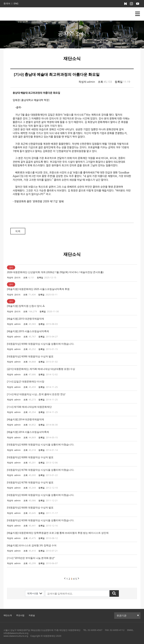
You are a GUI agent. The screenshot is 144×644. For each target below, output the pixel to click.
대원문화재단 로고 (20, 14)
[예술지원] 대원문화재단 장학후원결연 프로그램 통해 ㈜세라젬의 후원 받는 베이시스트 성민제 (58, 533)
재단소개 (8, 615)
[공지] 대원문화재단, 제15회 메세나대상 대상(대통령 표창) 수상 (41, 369)
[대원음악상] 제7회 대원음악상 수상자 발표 (30, 482)
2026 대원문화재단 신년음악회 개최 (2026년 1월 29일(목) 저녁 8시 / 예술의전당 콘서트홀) (55, 272)
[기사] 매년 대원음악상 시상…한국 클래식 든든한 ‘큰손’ (36, 394)
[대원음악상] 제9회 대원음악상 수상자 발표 (30, 356)
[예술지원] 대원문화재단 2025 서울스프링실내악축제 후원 (38, 289)
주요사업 (20, 615)
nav (138, 14)
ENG (16, 3)
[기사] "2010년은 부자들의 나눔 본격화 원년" (31, 558)
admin (91, 82)
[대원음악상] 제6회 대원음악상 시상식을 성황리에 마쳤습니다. (40, 495)
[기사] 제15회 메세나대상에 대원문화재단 (29, 407)
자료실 (32, 615)
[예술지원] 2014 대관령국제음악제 (25, 419)
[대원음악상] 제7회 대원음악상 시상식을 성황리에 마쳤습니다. (40, 470)
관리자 (17, 277)
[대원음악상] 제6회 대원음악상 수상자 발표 (30, 507)
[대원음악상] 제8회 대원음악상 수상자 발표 (30, 457)
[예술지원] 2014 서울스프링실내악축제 (28, 432)
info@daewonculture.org (16, 633)
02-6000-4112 (117, 630)
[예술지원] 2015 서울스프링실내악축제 (28, 331)
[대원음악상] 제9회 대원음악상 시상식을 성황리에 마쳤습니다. (40, 344)
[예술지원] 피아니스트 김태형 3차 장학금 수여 (32, 545)
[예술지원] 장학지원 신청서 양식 (24, 306)
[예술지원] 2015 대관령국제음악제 (25, 319)
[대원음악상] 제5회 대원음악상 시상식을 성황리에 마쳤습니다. (40, 520)
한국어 (7, 3)
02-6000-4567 (95, 630)
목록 (18, 231)
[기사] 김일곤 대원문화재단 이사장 (26, 381)
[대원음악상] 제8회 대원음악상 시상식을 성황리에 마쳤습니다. (40, 444)
